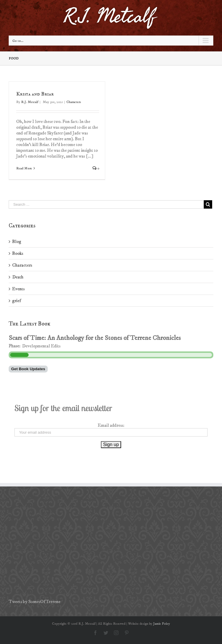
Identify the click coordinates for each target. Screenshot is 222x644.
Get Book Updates (28, 369)
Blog (17, 241)
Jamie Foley (162, 624)
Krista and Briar (35, 94)
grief (16, 301)
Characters (74, 102)
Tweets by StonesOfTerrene (35, 602)
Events (18, 289)
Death (18, 277)
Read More (24, 168)
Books (18, 253)
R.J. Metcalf (30, 102)
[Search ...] (106, 204)
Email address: (111, 425)
